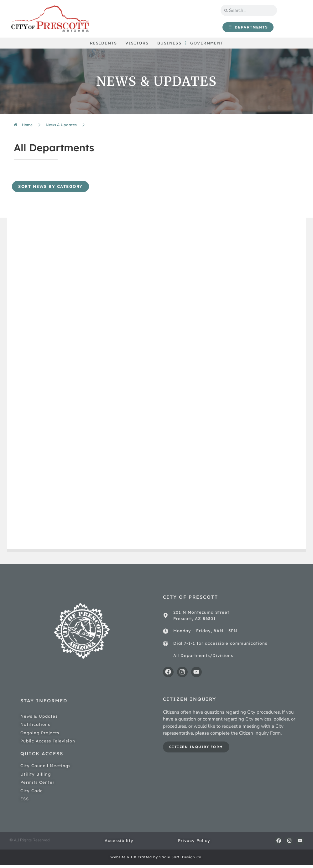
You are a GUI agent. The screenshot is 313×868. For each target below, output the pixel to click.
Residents (102, 45)
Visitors (136, 45)
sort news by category (50, 189)
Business (170, 45)
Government (208, 45)
